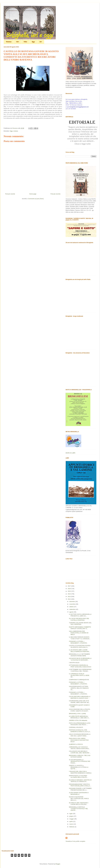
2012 (69, 599)
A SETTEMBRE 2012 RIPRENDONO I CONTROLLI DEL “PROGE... (80, 670)
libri (18, 42)
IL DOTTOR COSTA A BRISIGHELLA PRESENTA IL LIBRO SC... (80, 615)
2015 (69, 591)
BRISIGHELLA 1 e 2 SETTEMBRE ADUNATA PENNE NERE (79, 655)
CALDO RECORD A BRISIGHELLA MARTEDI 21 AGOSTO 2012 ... (80, 697)
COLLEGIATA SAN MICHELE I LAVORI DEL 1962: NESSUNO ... (80, 752)
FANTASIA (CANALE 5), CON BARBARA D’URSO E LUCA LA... (80, 731)
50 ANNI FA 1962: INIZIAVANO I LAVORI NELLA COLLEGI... (79, 804)
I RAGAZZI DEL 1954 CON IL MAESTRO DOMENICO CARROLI (80, 772)
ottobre (72, 607)
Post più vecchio (55, 194)
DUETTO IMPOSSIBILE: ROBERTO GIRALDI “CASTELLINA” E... (80, 628)
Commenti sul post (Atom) (36, 199)
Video (25, 42)
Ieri (41, 42)
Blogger (58, 864)
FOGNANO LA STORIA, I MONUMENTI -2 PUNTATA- (78, 683)
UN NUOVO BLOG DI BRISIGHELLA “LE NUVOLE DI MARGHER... (80, 659)
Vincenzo (9, 42)
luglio (71, 814)
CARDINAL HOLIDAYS (76, 727)
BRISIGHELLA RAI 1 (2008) (77, 714)
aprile (71, 821)
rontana (16, 131)
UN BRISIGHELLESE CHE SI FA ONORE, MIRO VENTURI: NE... (79, 702)
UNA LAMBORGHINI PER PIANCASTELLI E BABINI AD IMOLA (79, 633)
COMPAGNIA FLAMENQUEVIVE (79, 680)
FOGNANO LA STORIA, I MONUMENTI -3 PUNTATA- (78, 642)
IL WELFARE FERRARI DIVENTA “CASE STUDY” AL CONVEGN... (80, 638)
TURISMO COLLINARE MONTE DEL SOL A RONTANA (80, 624)
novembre (73, 604)
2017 (69, 586)
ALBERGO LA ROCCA (76, 744)
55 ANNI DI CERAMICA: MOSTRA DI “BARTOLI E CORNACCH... (80, 781)
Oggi (33, 42)
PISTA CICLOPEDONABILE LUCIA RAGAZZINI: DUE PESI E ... (80, 724)
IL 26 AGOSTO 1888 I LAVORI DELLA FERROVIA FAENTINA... (80, 651)
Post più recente (10, 194)
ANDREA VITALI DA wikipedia (78, 720)
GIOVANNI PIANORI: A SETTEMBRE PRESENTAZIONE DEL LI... (80, 789)
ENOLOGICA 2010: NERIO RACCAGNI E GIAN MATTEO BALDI (79, 740)
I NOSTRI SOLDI (74, 663)
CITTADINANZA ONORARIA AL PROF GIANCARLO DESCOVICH (80, 666)
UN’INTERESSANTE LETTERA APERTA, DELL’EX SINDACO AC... (79, 688)
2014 (69, 594)
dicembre (72, 601)
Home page (33, 194)
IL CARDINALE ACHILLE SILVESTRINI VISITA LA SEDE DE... (79, 675)
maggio (72, 819)
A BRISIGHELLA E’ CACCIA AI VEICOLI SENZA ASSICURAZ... (79, 748)
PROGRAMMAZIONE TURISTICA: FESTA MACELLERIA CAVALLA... (80, 785)
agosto (72, 612)
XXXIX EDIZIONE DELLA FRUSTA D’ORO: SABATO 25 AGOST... (79, 710)
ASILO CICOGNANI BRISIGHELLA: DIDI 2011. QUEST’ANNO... (80, 735)
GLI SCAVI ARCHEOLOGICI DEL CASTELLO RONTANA (79, 619)
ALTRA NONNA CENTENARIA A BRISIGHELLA (79, 793)
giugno (72, 816)
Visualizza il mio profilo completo (75, 841)
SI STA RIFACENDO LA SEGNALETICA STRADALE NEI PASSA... (80, 761)
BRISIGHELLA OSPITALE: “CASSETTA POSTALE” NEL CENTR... (78, 809)
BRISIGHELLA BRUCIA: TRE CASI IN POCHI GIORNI (80, 756)
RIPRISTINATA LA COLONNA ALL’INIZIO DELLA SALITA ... (79, 777)
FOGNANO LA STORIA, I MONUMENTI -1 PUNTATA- (78, 693)
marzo (71, 824)
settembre (73, 609)
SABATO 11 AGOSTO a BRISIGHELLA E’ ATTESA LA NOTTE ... (79, 767)
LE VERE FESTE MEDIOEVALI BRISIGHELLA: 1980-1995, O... (79, 717)
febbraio (72, 827)
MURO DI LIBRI (70, 453)
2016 (69, 589)
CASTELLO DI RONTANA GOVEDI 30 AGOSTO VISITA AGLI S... (80, 646)
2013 (69, 596)
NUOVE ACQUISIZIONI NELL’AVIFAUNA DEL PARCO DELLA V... (79, 798)
